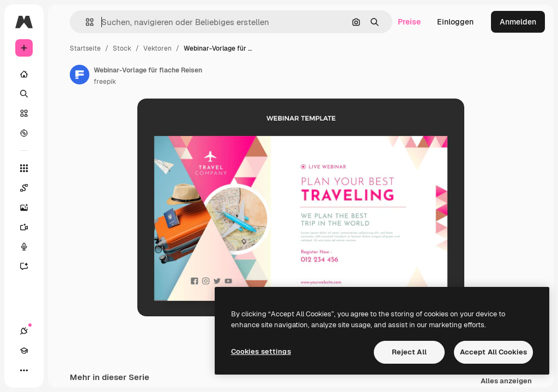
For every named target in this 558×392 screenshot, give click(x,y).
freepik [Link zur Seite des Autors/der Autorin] (105, 82)
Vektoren (157, 48)
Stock (122, 48)
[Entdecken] (24, 133)
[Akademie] (24, 351)
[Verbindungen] (24, 331)
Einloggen (455, 22)
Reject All (409, 352)
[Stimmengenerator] (29, 247)
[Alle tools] (24, 168)
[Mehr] (24, 370)
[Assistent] (29, 266)
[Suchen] (24, 94)
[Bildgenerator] (29, 207)
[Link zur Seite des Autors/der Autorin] (80, 75)
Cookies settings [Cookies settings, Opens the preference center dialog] (261, 351)
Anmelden (518, 22)
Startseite (85, 48)
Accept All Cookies (493, 352)
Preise (409, 22)
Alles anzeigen (506, 381)
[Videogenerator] (29, 227)
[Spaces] (29, 188)
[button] (85, 22)
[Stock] (24, 113)
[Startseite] (24, 74)
